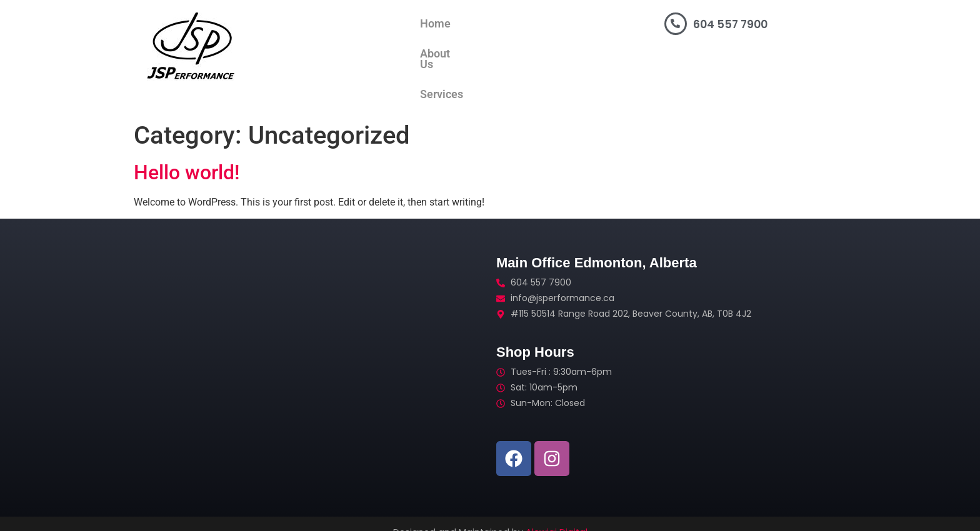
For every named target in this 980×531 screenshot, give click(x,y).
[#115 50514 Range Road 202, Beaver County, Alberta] (312, 350)
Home (348, 24)
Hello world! (187, 155)
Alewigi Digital (557, 515)
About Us (405, 24)
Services (468, 24)
